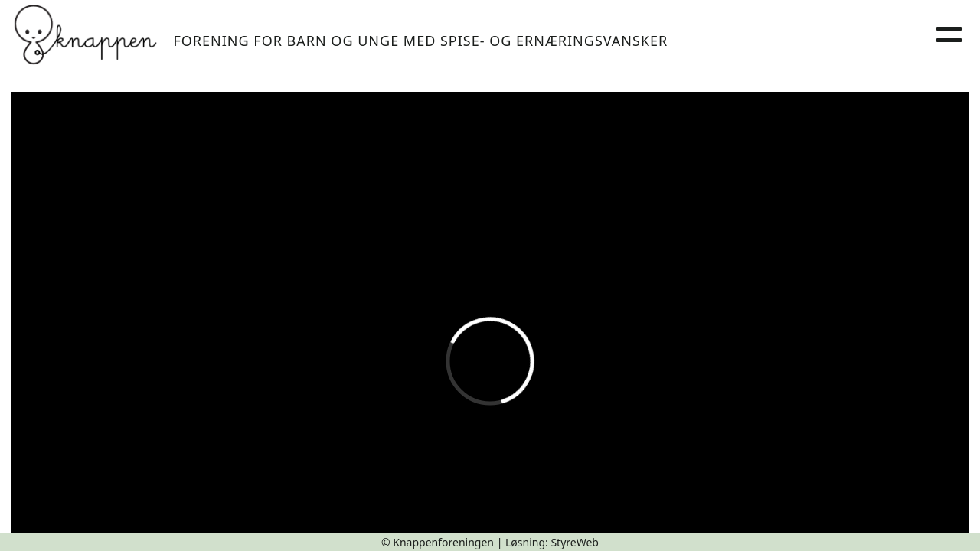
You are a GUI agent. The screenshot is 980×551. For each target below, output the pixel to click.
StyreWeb (575, 542)
